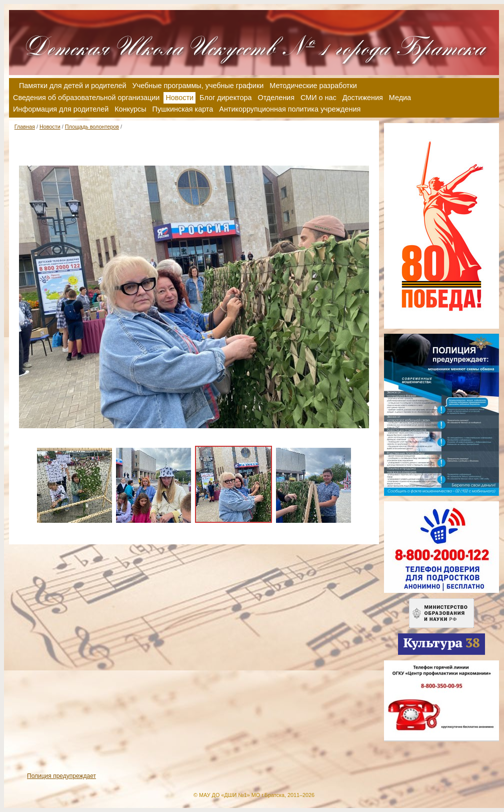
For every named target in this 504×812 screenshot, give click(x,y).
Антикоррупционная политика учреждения (290, 109)
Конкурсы (130, 109)
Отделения (276, 98)
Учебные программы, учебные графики (198, 86)
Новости (50, 127)
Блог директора (225, 98)
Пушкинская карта (183, 109)
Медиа (400, 98)
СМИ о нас (318, 98)
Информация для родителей (61, 109)
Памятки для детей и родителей (73, 86)
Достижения (363, 98)
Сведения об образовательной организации (86, 98)
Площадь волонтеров (92, 127)
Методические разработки (313, 86)
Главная (25, 127)
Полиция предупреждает (61, 776)
